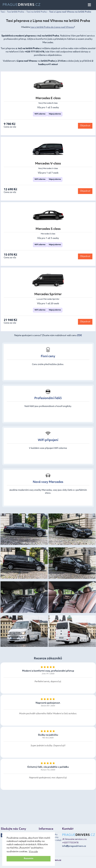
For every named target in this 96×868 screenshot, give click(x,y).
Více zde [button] (33, 852)
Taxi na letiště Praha (37, 12)
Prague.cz (22, 5)
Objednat (85, 126)
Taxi (3, 12)
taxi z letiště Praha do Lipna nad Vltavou (52, 27)
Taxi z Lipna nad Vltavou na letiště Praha (70, 12)
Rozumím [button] (29, 859)
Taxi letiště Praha (16, 12)
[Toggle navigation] (90, 5)
